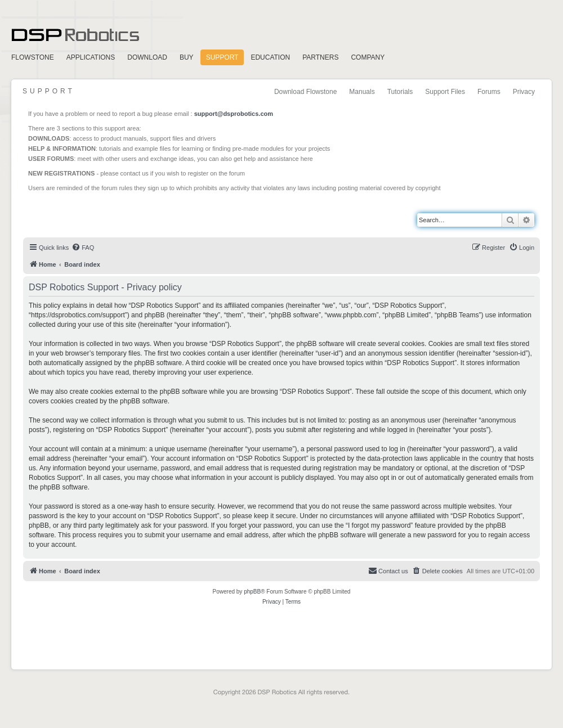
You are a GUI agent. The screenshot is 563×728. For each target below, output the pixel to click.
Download (147, 57)
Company (368, 57)
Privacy (524, 92)
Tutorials (400, 92)
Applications (91, 57)
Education (270, 57)
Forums (489, 92)
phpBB (252, 592)
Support (222, 57)
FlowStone (33, 57)
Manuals (362, 92)
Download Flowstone (305, 92)
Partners (320, 57)
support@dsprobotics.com (234, 114)
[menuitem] (83, 248)
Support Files (445, 92)
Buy (187, 57)
